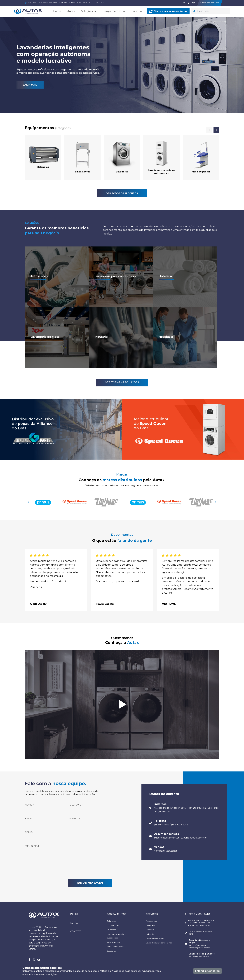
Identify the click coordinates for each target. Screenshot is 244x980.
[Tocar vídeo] (122, 704)
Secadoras (111, 951)
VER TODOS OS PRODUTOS (122, 193)
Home (57, 11)
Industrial (150, 934)
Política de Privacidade (112, 971)
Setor (29, 832)
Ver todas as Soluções (122, 382)
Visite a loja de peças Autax (168, 11)
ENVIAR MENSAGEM (90, 883)
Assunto (74, 819)
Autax (71, 11)
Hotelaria (150, 930)
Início (74, 914)
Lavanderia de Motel (155, 938)
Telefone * (76, 805)
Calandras (111, 921)
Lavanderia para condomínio (159, 943)
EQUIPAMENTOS (116, 914)
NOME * (29, 805)
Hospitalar (151, 925)
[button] (215, 502)
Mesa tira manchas (115, 946)
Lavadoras (111, 930)
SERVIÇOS (152, 914)
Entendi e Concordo (208, 971)
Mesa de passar (113, 942)
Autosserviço (152, 921)
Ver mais (38, 279)
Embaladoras (113, 925)
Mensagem (32, 846)
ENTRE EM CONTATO (198, 914)
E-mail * (30, 819)
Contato (76, 931)
